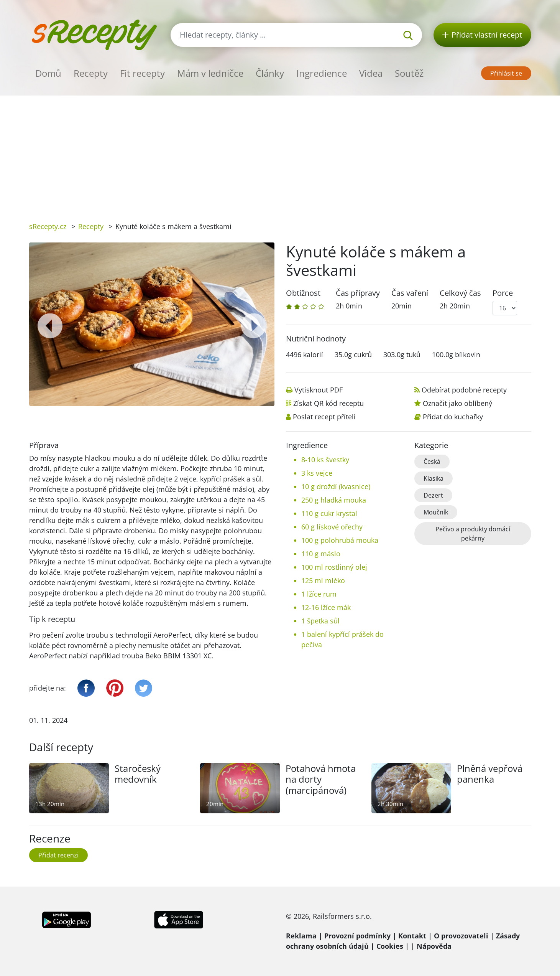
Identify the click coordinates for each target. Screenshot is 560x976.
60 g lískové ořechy (332, 527)
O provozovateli (461, 936)
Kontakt (412, 936)
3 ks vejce (317, 473)
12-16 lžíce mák (326, 607)
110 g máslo (321, 554)
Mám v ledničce (210, 73)
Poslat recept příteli (324, 417)
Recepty (91, 73)
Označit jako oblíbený (457, 403)
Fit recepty (142, 73)
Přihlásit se (506, 73)
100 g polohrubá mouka (340, 540)
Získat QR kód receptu (328, 403)
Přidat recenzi (58, 855)
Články (270, 73)
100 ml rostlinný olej (334, 567)
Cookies (390, 946)
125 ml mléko (323, 580)
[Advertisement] (280, 153)
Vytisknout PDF (319, 390)
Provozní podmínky (357, 936)
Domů (48, 73)
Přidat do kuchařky (453, 417)
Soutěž (409, 73)
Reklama (301, 936)
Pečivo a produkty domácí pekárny (473, 534)
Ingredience (322, 73)
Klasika (434, 478)
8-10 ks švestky (325, 460)
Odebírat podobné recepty (464, 390)
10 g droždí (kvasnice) (336, 486)
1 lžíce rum (319, 594)
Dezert (433, 495)
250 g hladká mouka (334, 500)
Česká (432, 462)
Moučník (436, 512)
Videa (371, 73)
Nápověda (434, 946)
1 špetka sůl (320, 621)
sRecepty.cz (48, 226)
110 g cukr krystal (329, 513)
